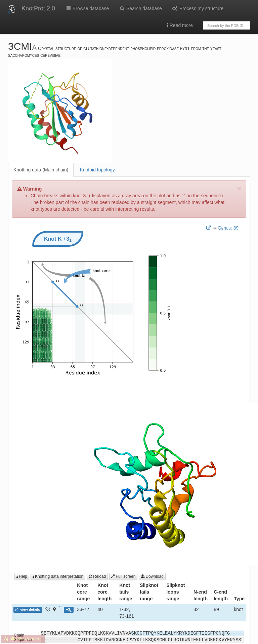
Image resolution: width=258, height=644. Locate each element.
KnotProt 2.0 (38, 8)
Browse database (87, 8)
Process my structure (198, 8)
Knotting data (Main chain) (41, 170)
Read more (180, 25)
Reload (97, 576)
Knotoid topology (97, 170)
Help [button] (22, 576)
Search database (140, 8)
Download (152, 576)
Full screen (123, 576)
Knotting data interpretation (58, 576)
